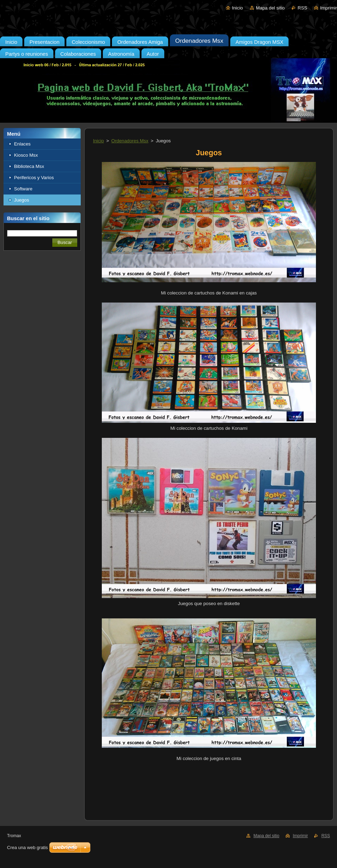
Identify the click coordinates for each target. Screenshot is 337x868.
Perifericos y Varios (34, 178)
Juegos (22, 200)
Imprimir (329, 8)
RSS (302, 8)
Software (23, 189)
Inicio (237, 8)
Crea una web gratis (27, 847)
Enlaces (22, 144)
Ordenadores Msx (130, 141)
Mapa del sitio (270, 8)
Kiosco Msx (26, 155)
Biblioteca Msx (29, 166)
